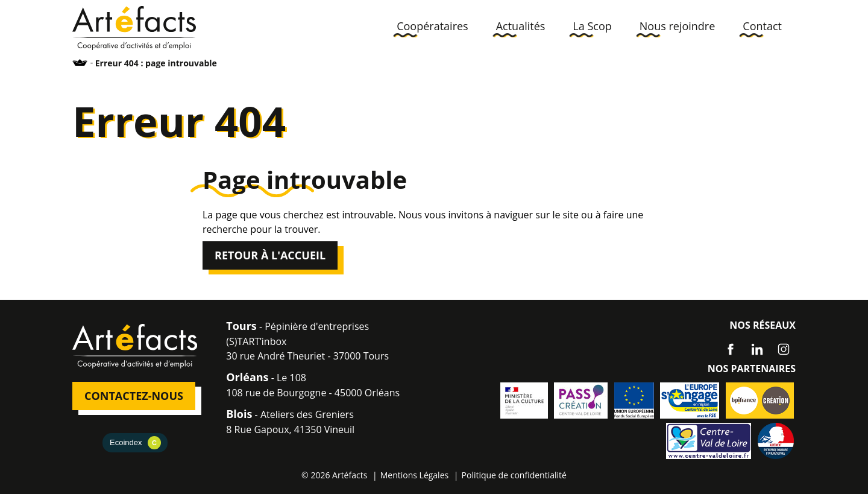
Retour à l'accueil (270, 255)
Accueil (80, 62)
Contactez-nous (134, 396)
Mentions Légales (415, 475)
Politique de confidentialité (514, 475)
